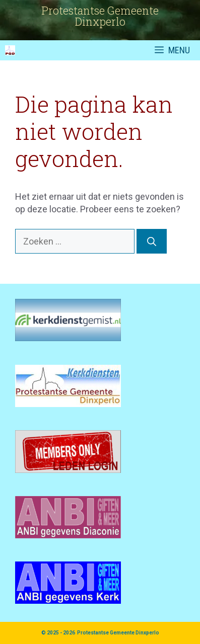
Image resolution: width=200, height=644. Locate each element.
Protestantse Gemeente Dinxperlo (118, 633)
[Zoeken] (152, 241)
